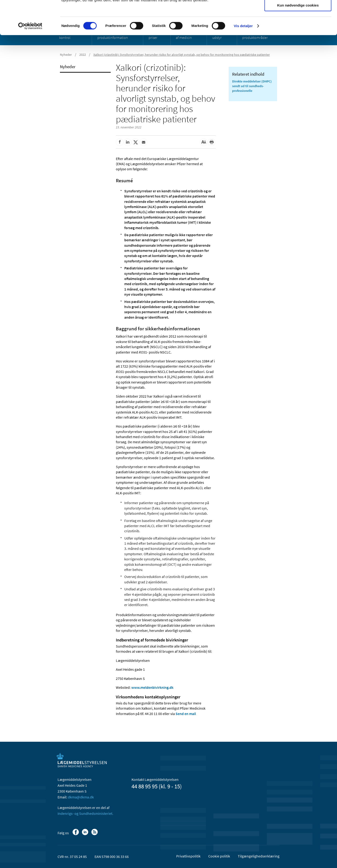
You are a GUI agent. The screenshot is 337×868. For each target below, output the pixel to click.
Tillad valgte (298, 25)
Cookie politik (219, 856)
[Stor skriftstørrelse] (204, 142)
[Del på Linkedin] (128, 142)
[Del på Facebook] (120, 142)
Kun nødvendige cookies (298, 39)
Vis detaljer (243, 60)
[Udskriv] (212, 142)
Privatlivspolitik (188, 856)
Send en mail (186, 714)
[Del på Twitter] (136, 142)
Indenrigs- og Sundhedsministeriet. (85, 813)
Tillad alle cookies (298, 12)
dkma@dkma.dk (81, 797)
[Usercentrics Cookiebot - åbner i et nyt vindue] (30, 60)
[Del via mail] (143, 142)
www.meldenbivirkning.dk (152, 687)
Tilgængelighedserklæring (259, 856)
